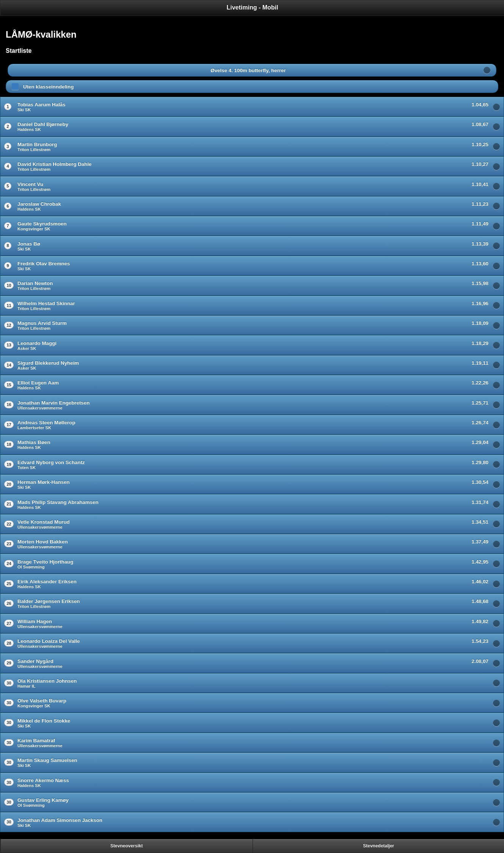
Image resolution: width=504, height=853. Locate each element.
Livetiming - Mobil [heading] (253, 7)
